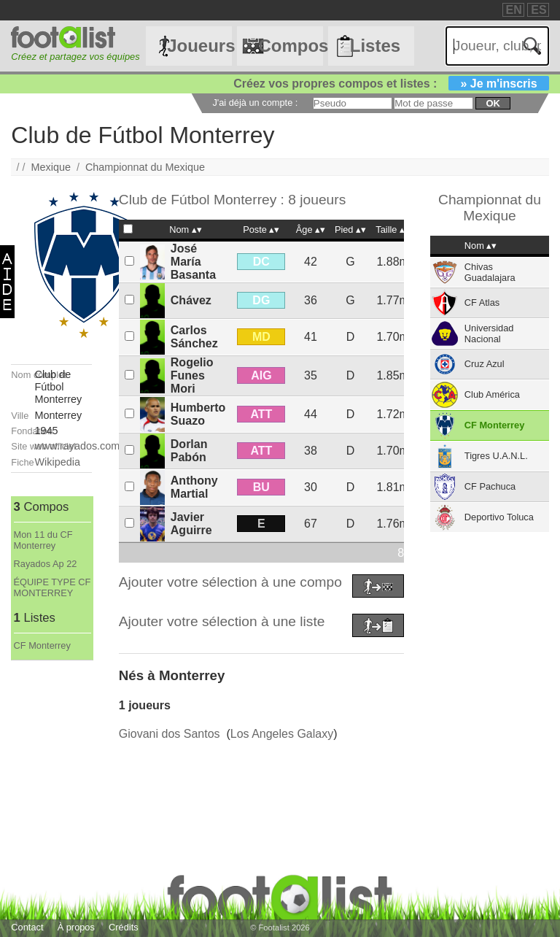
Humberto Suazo (198, 414)
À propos (76, 927)
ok (493, 103)
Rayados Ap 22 (46, 564)
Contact (27, 927)
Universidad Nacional (489, 333)
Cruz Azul (485, 364)
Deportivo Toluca (499, 517)
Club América (492, 394)
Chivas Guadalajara (490, 272)
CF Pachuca (490, 486)
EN (514, 10)
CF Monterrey (42, 645)
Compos (290, 46)
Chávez (191, 300)
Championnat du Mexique (145, 167)
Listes (375, 46)
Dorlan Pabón (189, 451)
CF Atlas (482, 302)
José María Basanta (193, 262)
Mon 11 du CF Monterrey (43, 540)
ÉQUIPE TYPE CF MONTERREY (52, 587)
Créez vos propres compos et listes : (391, 84)
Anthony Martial (194, 487)
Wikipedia (58, 462)
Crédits (124, 927)
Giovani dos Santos (170, 734)
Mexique (51, 167)
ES (538, 10)
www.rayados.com (78, 446)
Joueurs (199, 46)
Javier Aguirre (191, 524)
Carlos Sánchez (194, 337)
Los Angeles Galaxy (282, 734)
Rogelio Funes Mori (192, 375)
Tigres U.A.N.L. (496, 456)
